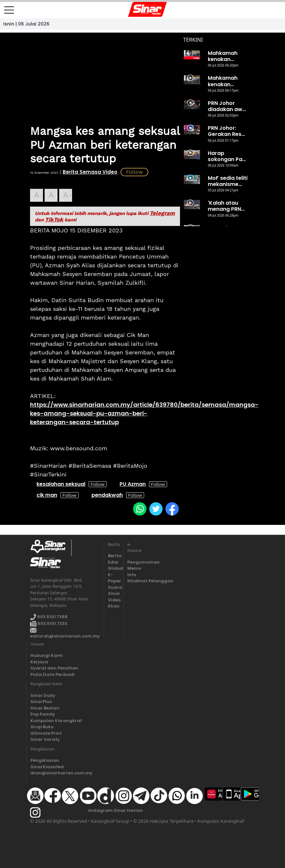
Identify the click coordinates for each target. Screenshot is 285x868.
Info (132, 575)
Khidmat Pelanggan (133, 581)
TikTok (54, 220)
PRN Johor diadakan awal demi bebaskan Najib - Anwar (227, 106)
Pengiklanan (45, 760)
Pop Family (43, 714)
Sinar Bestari (45, 708)
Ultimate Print (46, 733)
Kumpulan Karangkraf (56, 721)
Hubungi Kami (47, 655)
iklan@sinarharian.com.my (61, 773)
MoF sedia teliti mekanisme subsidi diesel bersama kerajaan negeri (228, 181)
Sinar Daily (43, 695)
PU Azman (133, 484)
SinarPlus (41, 702)
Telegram (162, 213)
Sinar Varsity (45, 739)
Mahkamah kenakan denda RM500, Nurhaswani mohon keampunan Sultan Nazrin (227, 81)
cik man (47, 495)
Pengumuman (133, 562)
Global (114, 568)
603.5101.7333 (49, 623)
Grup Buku (42, 727)
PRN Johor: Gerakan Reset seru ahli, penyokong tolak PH (227, 131)
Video (114, 600)
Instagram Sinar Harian (116, 810)
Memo (133, 568)
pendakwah (107, 495)
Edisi (113, 562)
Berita (114, 556)
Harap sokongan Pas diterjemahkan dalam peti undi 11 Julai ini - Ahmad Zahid (227, 156)
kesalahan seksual (61, 484)
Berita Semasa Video (90, 172)
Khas (114, 606)
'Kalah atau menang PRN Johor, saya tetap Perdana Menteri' (227, 206)
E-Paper (114, 578)
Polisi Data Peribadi (53, 674)
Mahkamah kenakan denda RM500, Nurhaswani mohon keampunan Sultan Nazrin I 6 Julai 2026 (227, 56)
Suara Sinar (114, 591)
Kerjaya (39, 662)
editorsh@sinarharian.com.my (65, 634)
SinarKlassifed (47, 767)
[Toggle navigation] (9, 7)
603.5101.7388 (49, 617)
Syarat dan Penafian (54, 668)
